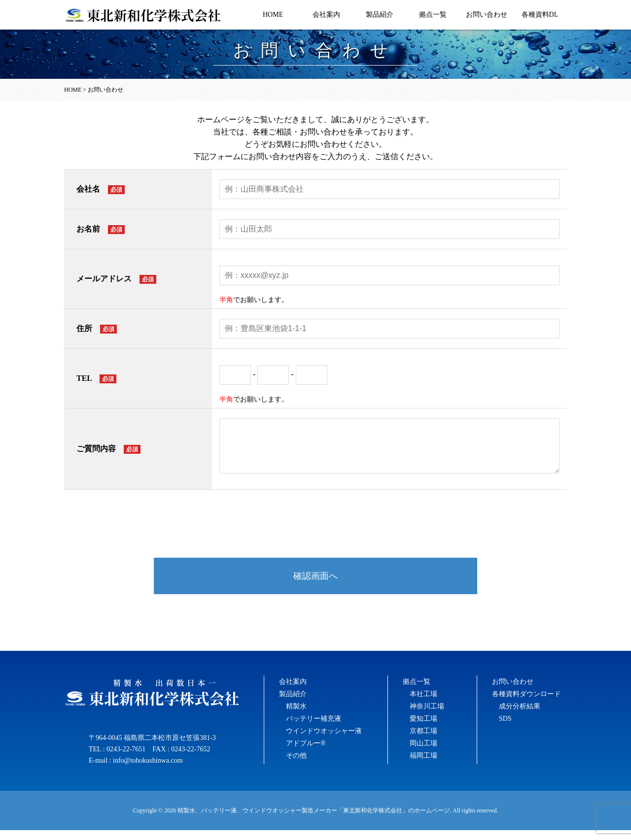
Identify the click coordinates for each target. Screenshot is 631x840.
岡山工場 (423, 753)
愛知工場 (423, 728)
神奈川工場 (427, 716)
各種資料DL (540, 15)
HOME (273, 15)
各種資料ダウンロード (526, 704)
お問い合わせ (487, 15)
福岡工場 (423, 765)
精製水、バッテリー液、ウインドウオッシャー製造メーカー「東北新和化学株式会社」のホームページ (314, 820)
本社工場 (423, 704)
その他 (296, 765)
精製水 (296, 716)
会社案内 (326, 15)
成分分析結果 (520, 716)
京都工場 (423, 741)
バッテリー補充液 (314, 728)
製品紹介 (380, 15)
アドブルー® (306, 753)
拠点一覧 (433, 15)
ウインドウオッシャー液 (324, 741)
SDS (505, 728)
